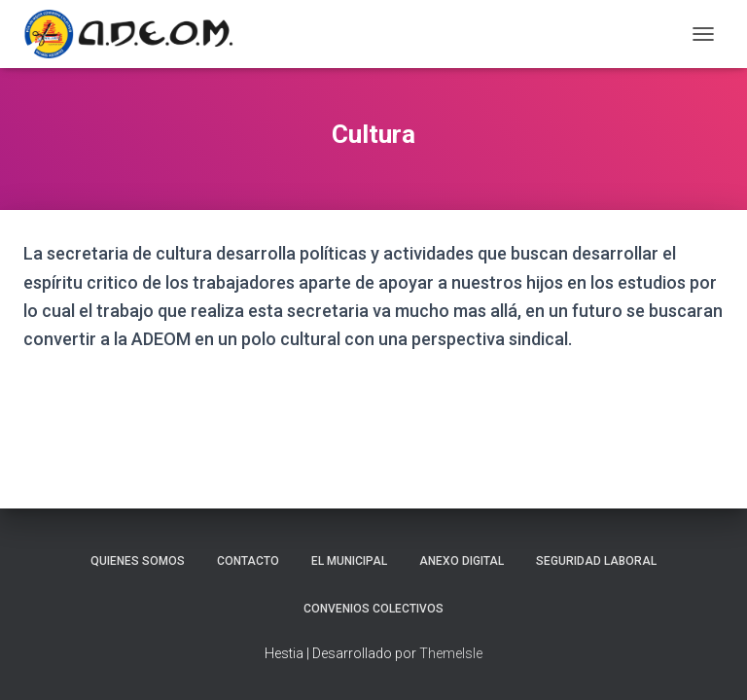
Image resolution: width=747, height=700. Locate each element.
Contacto (248, 561)
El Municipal (349, 561)
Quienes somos (138, 561)
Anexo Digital (462, 561)
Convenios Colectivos (373, 609)
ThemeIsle (451, 653)
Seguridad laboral (596, 561)
